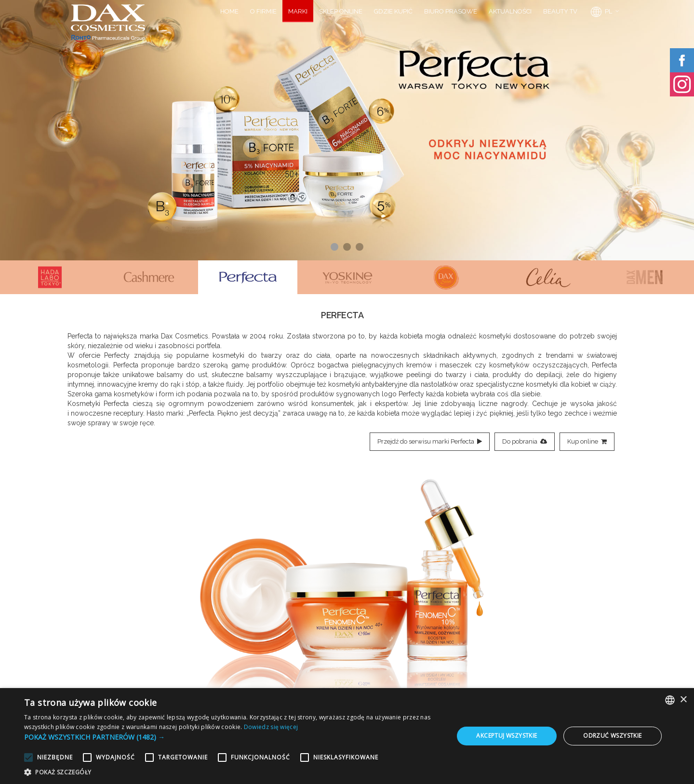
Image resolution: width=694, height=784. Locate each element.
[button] (233, 737)
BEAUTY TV (560, 11)
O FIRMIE (263, 11)
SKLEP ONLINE (341, 11)
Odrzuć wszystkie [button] (612, 736)
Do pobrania (525, 441)
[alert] (347, 736)
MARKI (298, 11)
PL (601, 12)
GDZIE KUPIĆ (393, 11)
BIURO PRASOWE (451, 11)
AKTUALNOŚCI (510, 11)
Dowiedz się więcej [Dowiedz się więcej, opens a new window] (271, 727)
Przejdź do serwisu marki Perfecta (430, 441)
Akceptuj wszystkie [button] (507, 736)
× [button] (683, 700)
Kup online (587, 441)
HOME (229, 11)
